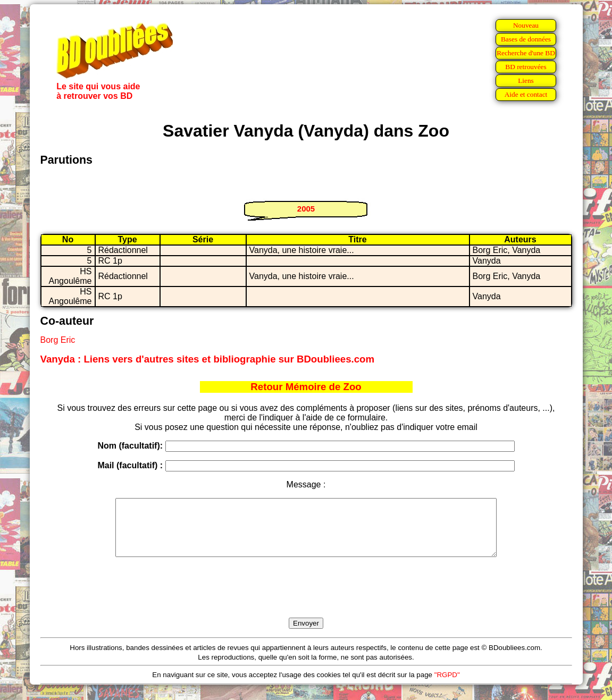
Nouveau (526, 25)
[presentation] (306, 600)
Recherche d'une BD (526, 53)
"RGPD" (447, 686)
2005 (306, 209)
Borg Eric (58, 340)
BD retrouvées (526, 67)
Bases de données (526, 39)
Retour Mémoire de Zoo (306, 387)
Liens (526, 81)
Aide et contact (526, 94)
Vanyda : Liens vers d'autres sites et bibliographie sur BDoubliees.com (208, 359)
